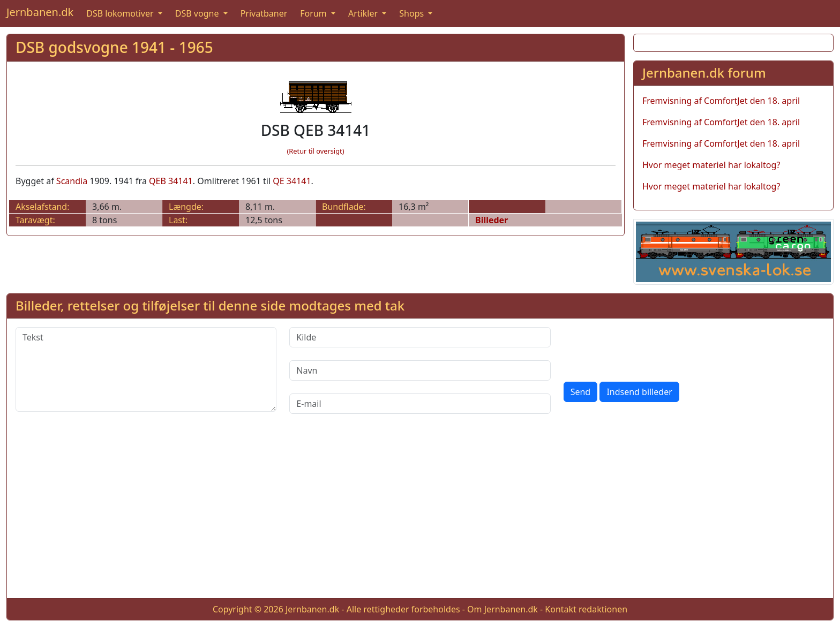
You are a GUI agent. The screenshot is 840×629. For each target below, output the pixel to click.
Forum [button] (314, 13)
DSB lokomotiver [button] (121, 13)
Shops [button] (412, 13)
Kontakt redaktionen (586, 609)
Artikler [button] (364, 13)
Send (581, 392)
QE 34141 (292, 181)
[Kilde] (420, 337)
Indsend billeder (639, 392)
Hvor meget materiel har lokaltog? (711, 165)
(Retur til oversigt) (316, 151)
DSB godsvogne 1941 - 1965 (114, 47)
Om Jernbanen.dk (502, 609)
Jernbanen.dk (40, 12)
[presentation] (645, 348)
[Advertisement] (420, 514)
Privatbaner (264, 13)
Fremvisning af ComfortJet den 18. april (721, 101)
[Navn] (420, 370)
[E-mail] (420, 404)
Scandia (72, 181)
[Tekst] (146, 369)
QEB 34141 (171, 181)
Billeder (492, 220)
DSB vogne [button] (198, 13)
